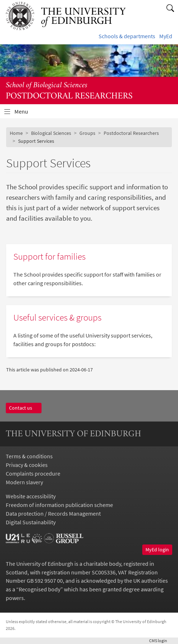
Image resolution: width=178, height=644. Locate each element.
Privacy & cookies (27, 465)
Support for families (49, 257)
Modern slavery (24, 482)
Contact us (24, 408)
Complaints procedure (33, 473)
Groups (87, 133)
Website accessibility (31, 496)
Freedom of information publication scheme (59, 505)
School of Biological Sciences (47, 85)
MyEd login (157, 550)
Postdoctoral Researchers (131, 133)
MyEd (166, 36)
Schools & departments (127, 36)
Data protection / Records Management (53, 513)
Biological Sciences (51, 133)
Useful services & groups (57, 317)
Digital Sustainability (31, 522)
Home (16, 133)
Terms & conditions (29, 456)
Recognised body (40, 589)
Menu (26, 113)
